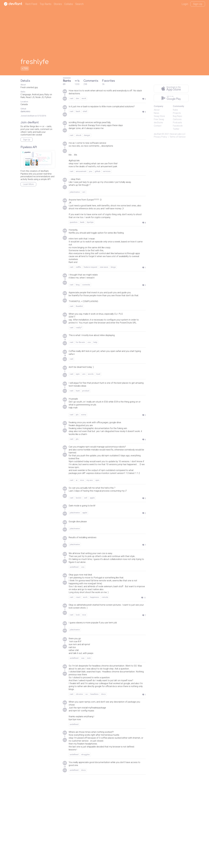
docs (103, 771)
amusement (81, 179)
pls (77, 454)
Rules (175, 110)
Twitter (176, 129)
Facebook (178, 126)
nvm (89, 723)
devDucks (158, 123)
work (84, 99)
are (84, 411)
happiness (95, 658)
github (98, 179)
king (78, 309)
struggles (85, 843)
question (74, 239)
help (95, 378)
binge (113, 290)
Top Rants (45, 4)
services (107, 179)
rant (71, 99)
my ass (90, 531)
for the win (80, 378)
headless (94, 771)
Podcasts (177, 123)
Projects (177, 113)
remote (105, 658)
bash (78, 116)
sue (83, 723)
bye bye (90, 239)
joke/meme (75, 202)
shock (79, 138)
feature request (90, 290)
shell (85, 116)
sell (86, 550)
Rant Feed (31, 4)
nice (82, 531)
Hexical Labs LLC (178, 134)
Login (185, 4)
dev (77, 99)
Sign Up (198, 4)
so (87, 771)
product (86, 428)
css (89, 378)
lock (78, 677)
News (156, 113)
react (78, 658)
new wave (104, 290)
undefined (74, 624)
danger (87, 138)
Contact (158, 126)
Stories (58, 4)
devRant (158, 134)
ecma (84, 454)
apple (92, 550)
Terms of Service (178, 137)
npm (78, 411)
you (91, 179)
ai (77, 531)
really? (79, 363)
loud (98, 411)
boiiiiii (79, 550)
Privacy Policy (160, 137)
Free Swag (159, 119)
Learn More (28, 184)
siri (84, 202)
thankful (79, 336)
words (91, 411)
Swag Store (159, 116)
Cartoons (177, 119)
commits (86, 309)
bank (82, 239)
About (157, 110)
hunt (78, 428)
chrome (79, 771)
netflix (78, 290)
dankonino (25, 111)
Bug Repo (177, 116)
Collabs (69, 4)
